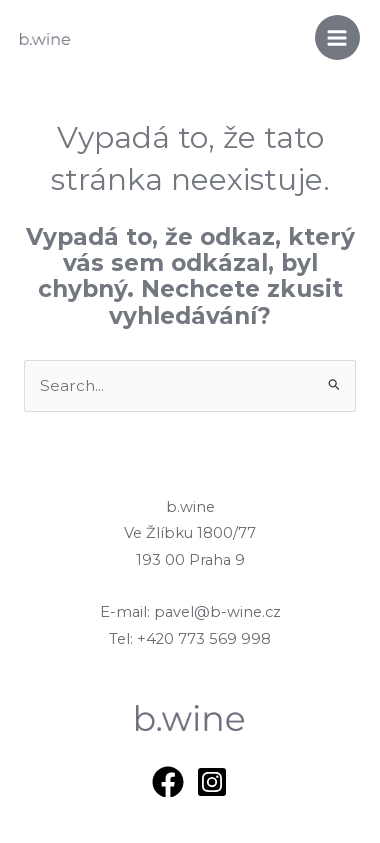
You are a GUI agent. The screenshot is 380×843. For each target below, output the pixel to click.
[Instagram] (212, 782)
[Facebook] (168, 782)
